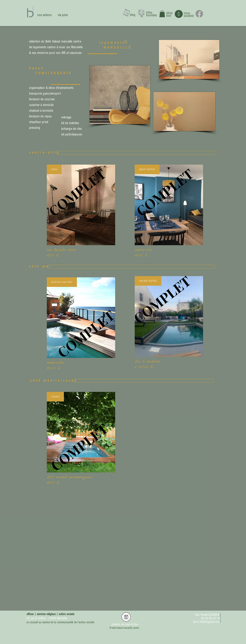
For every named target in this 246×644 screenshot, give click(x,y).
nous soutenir (189, 14)
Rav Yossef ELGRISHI (207, 615)
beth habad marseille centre (125, 628)
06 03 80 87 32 (211, 618)
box (169, 16)
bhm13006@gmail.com (206, 622)
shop (169, 13)
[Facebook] (199, 14)
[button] (162, 14)
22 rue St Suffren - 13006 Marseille (47, 618)
